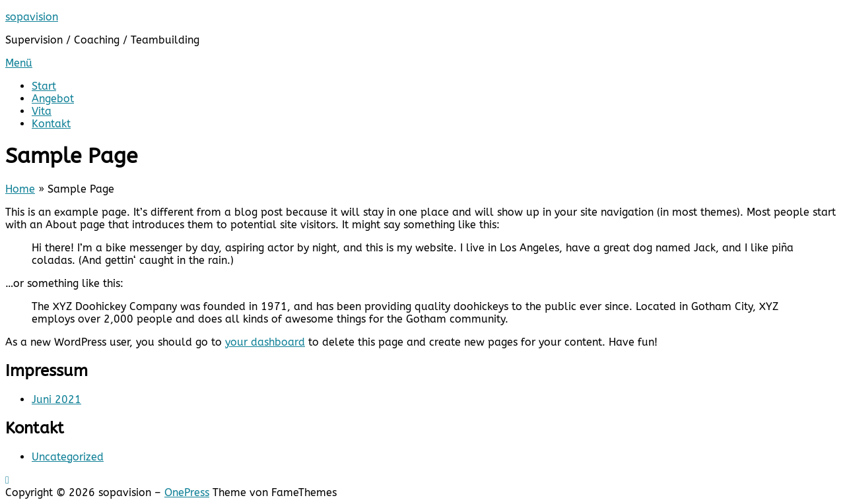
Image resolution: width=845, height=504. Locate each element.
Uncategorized (68, 457)
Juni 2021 (56, 399)
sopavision (32, 17)
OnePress (187, 492)
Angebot (53, 99)
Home (20, 189)
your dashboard (265, 342)
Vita (42, 111)
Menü (19, 63)
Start (44, 86)
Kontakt (51, 124)
